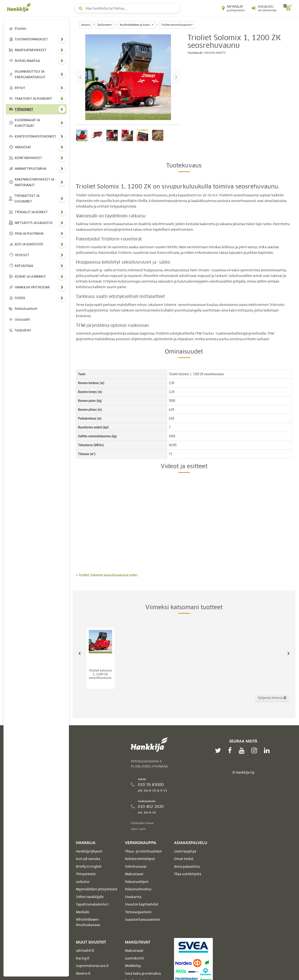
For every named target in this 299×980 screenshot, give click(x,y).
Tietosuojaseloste (138, 912)
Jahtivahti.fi (85, 951)
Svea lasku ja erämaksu (143, 973)
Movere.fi (83, 973)
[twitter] (219, 750)
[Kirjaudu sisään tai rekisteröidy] (264, 8)
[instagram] (255, 750)
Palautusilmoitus (138, 889)
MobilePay (133, 966)
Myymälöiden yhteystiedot (97, 889)
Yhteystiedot (86, 874)
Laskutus (83, 882)
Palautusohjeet (137, 882)
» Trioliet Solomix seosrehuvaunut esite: (107, 575)
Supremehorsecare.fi (92, 966)
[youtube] (243, 750)
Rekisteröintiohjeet (140, 859)
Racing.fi (83, 958)
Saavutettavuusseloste (143, 920)
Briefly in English (89, 867)
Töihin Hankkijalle (90, 897)
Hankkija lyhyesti (89, 851)
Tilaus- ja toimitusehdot (143, 851)
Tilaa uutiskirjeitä (188, 874)
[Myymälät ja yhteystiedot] (233, 8)
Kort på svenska (88, 859)
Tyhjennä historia (272, 698)
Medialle (83, 912)
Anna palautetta (187, 867)
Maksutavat (134, 874)
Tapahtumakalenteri (92, 904)
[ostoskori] (288, 8)
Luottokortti (134, 958)
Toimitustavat (136, 867)
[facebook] (231, 750)
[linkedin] (268, 750)
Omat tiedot (184, 859)
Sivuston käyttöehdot (142, 904)
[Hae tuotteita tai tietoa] (127, 8)
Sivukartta (133, 897)
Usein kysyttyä (185, 851)
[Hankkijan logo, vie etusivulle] (20, 7)
